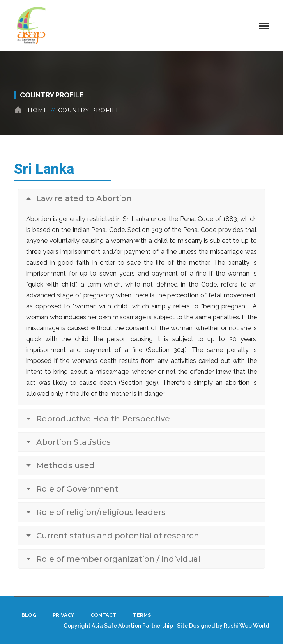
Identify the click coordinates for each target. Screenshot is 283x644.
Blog (29, 615)
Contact (103, 615)
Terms (142, 615)
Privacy (63, 615)
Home (38, 110)
